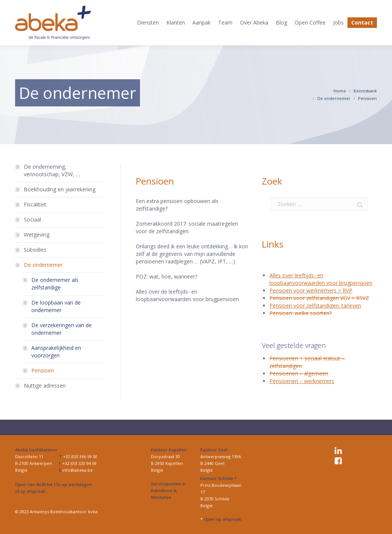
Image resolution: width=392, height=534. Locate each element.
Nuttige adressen (45, 385)
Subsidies (35, 250)
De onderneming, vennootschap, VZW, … (52, 170)
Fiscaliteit (35, 204)
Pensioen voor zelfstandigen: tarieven (315, 305)
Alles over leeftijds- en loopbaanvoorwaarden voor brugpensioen (321, 279)
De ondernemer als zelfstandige (55, 284)
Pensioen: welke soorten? (301, 313)
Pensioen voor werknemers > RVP (311, 290)
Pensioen (43, 370)
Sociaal (32, 219)
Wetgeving (37, 235)
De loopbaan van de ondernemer (56, 306)
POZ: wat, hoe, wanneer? (167, 276)
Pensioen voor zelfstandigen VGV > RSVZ (319, 298)
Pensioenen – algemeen (299, 373)
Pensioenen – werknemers (302, 381)
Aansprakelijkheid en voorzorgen (56, 352)
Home (340, 91)
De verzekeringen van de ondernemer (61, 329)
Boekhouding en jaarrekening (60, 189)
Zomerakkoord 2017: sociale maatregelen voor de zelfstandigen (187, 227)
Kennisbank (365, 91)
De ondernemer (334, 98)
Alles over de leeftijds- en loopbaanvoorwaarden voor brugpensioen (187, 295)
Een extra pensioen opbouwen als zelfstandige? (177, 205)
